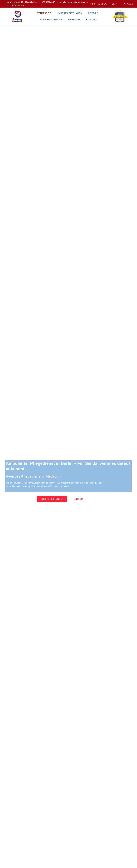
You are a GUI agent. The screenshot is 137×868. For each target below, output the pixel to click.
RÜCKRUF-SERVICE (51, 20)
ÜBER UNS (74, 20)
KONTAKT (92, 20)
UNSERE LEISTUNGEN (70, 13)
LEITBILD (93, 13)
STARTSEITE (44, 13)
